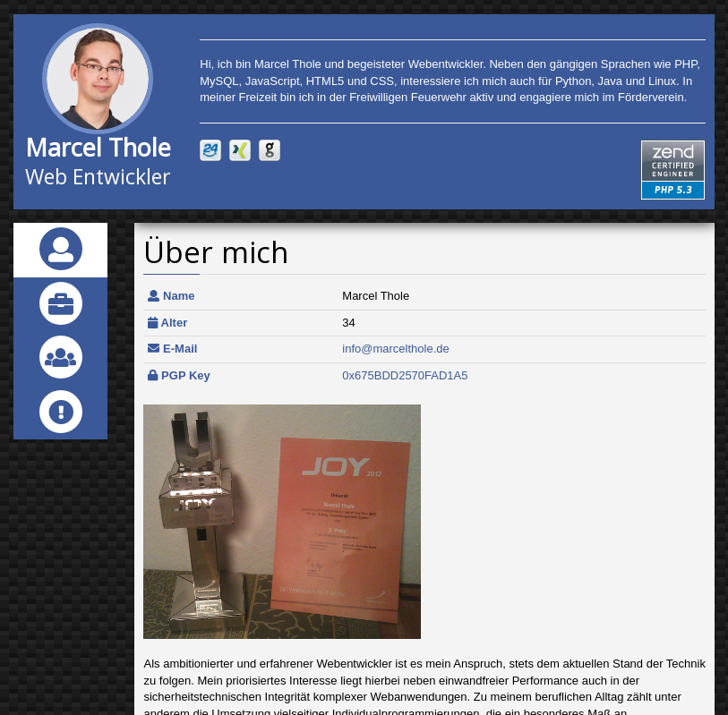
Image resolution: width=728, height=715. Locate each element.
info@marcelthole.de (395, 349)
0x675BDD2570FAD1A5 (405, 375)
